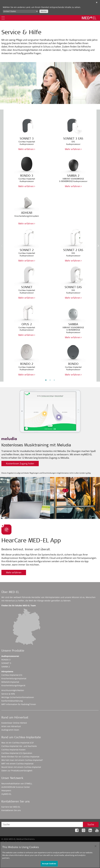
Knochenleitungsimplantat (14, 678)
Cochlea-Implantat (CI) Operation (17, 753)
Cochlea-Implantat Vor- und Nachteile (19, 746)
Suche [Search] (91, 824)
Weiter (44, 11)
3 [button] (54, 380)
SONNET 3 (6, 663)
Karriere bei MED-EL (11, 807)
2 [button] (50, 380)
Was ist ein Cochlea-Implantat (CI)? (18, 743)
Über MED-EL (10, 592)
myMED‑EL (6, 794)
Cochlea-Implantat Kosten (13, 750)
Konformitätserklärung (12, 701)
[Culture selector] (20, 11)
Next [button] (98, 246)
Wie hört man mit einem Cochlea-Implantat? (22, 760)
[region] (50, 855)
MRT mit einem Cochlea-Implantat (17, 764)
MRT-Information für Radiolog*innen (19, 704)
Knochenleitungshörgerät (13, 685)
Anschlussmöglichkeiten (13, 690)
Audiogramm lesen (10, 730)
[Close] (96, 846)
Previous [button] (2, 246)
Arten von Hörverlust (11, 726)
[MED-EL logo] (89, 18)
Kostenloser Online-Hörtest (14, 723)
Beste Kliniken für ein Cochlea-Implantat (20, 757)
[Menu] (3, 18)
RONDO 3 (6, 660)
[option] (50, 244)
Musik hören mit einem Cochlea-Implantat (21, 767)
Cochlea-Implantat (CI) (12, 675)
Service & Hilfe (8, 694)
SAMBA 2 (6, 667)
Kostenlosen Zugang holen (20, 464)
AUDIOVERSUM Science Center (16, 787)
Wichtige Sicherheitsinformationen (18, 697)
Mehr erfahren (27, 149)
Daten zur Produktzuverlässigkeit (17, 771)
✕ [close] (97, 2)
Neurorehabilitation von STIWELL (17, 784)
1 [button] (46, 380)
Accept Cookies (49, 864)
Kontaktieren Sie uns (11, 810)
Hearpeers (6, 790)
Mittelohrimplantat (10, 682)
